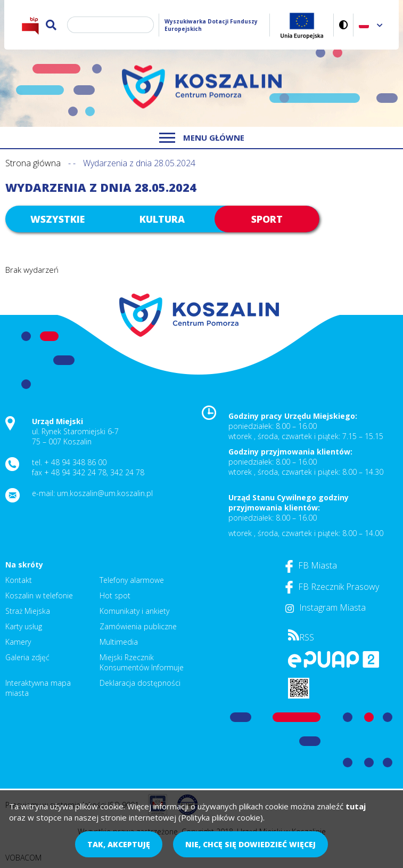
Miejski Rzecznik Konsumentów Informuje (142, 662)
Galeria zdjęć (27, 657)
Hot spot (115, 595)
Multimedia (119, 642)
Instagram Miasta (326, 607)
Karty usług (24, 626)
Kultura (162, 219)
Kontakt (19, 580)
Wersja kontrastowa (344, 25)
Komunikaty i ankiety (134, 611)
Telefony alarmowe (132, 580)
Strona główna (33, 163)
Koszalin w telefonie (39, 595)
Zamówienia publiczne (138, 626)
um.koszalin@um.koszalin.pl (105, 493)
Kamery (18, 642)
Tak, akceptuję (119, 844)
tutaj (356, 806)
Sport (267, 219)
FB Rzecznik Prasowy (332, 587)
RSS (301, 637)
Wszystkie (57, 219)
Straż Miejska (28, 611)
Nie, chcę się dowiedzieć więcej (250, 844)
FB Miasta (311, 565)
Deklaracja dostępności (140, 683)
